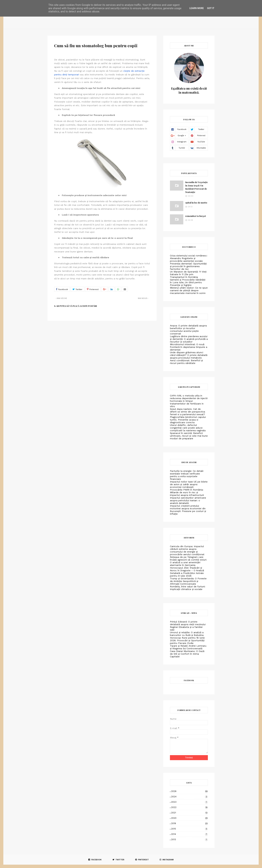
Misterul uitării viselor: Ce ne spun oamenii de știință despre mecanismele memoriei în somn (189, 290)
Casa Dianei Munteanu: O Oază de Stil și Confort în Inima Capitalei (187, 654)
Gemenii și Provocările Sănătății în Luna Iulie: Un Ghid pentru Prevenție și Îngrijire (188, 282)
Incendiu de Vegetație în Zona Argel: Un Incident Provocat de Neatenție (196, 187)
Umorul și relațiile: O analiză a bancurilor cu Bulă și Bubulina (187, 634)
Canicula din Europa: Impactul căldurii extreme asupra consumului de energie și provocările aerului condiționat (187, 550)
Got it (211, 8)
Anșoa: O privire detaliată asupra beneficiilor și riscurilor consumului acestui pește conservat (188, 330)
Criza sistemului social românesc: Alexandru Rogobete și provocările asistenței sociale (189, 258)
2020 (189, 818)
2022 (189, 807)
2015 (189, 829)
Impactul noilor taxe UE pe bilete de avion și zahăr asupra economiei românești (189, 484)
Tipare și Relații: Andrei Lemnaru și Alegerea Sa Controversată (188, 647)
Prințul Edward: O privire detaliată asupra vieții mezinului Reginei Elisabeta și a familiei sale (188, 626)
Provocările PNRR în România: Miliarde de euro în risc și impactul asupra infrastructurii (187, 492)
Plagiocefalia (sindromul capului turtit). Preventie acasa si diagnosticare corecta (188, 420)
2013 (189, 839)
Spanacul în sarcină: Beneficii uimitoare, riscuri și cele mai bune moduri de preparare (189, 436)
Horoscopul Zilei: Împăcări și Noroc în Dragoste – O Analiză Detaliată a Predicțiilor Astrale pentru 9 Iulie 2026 (187, 572)
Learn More (196, 8)
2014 (189, 834)
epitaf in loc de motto (196, 203)
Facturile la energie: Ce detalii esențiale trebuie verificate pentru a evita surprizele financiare (187, 475)
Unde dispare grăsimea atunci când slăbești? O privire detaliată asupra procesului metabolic (189, 355)
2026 (189, 791)
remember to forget (196, 216)
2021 (189, 813)
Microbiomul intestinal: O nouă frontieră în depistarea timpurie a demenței (189, 347)
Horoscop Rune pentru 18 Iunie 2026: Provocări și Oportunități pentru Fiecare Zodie (187, 640)
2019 (189, 823)
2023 (189, 802)
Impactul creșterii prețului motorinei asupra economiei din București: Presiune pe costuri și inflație (188, 510)
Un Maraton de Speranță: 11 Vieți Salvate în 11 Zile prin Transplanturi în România (188, 274)
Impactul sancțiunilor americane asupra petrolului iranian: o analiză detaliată (188, 500)
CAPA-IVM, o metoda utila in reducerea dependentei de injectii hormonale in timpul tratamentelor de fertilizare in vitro (189, 401)
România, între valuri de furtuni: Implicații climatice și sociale (188, 588)
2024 (189, 797)
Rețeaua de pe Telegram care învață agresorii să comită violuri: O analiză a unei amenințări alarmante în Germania (188, 561)
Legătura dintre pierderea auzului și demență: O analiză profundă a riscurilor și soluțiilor (189, 339)
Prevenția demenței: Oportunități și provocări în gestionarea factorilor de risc (188, 266)
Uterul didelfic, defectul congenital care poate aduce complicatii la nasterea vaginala (188, 428)
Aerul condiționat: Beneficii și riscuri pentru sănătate (186, 362)
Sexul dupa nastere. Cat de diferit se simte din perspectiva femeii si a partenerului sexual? (187, 412)
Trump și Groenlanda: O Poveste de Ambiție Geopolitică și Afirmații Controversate (188, 581)
